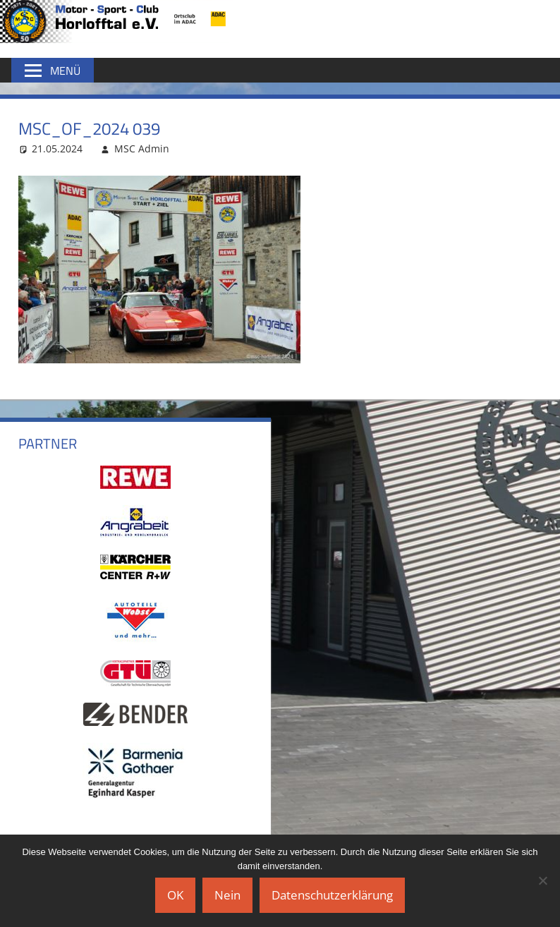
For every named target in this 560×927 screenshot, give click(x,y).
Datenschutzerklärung (332, 895)
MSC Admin (142, 149)
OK (175, 895)
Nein (227, 895)
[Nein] (542, 880)
